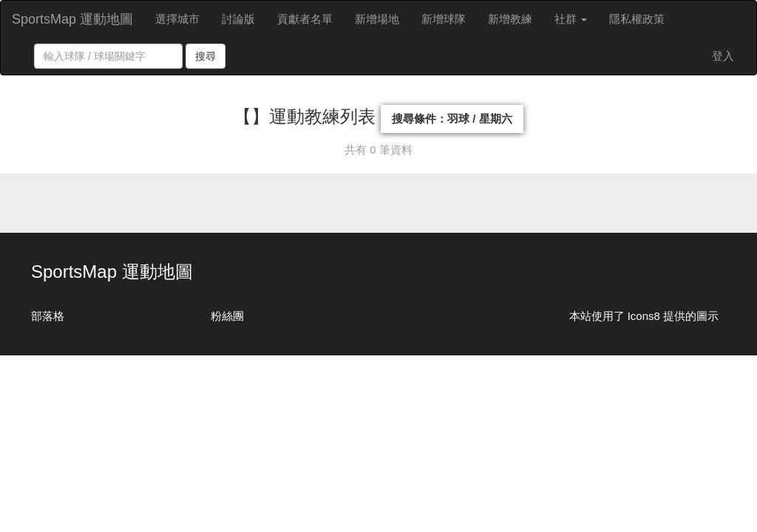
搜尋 (206, 56)
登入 (723, 56)
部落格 (48, 316)
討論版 (238, 19)
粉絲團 (227, 316)
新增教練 (510, 19)
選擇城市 (177, 19)
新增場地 (377, 19)
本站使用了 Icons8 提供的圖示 (644, 316)
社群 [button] (571, 19)
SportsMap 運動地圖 (72, 19)
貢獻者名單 (305, 19)
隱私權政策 (637, 19)
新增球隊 (444, 19)
